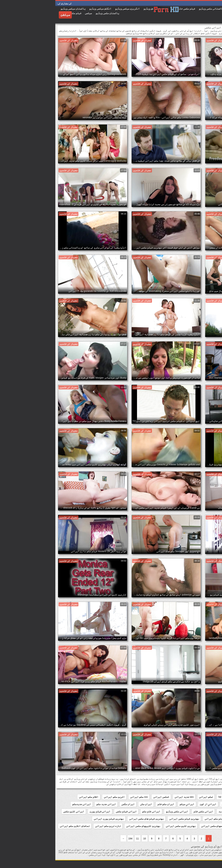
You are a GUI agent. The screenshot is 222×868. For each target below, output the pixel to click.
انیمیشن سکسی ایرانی (179, 804)
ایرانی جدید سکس (51, 804)
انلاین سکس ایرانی (207, 804)
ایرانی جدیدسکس (26, 804)
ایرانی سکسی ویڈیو (122, 811)
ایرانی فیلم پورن (45, 811)
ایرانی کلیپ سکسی (18, 811)
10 (89, 839)
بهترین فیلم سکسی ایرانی (129, 819)
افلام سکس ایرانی (33, 797)
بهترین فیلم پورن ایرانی (53, 819)
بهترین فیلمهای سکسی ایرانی (163, 826)
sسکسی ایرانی (106, 797)
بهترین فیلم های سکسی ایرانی (91, 819)
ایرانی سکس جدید (173, 811)
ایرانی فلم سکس (96, 811)
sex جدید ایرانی (129, 797)
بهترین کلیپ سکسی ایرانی (125, 826)
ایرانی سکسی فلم (148, 811)
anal (201, 797)
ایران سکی (91, 804)
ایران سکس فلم (110, 804)
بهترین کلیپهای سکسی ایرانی (88, 826)
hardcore (176, 797)
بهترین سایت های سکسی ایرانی (200, 819)
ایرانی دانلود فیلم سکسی (203, 811)
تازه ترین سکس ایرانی (53, 826)
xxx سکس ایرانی (84, 797)
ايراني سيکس (132, 804)
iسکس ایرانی (151, 797)
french (190, 797)
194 (75, 839)
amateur (213, 797)
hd (164, 797)
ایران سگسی (73, 804)
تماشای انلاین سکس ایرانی (19, 826)
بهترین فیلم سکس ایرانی (164, 819)
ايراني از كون (153, 804)
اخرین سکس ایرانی (59, 797)
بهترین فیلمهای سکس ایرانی (202, 826)
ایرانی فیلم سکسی (71, 811)
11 (82, 839)
